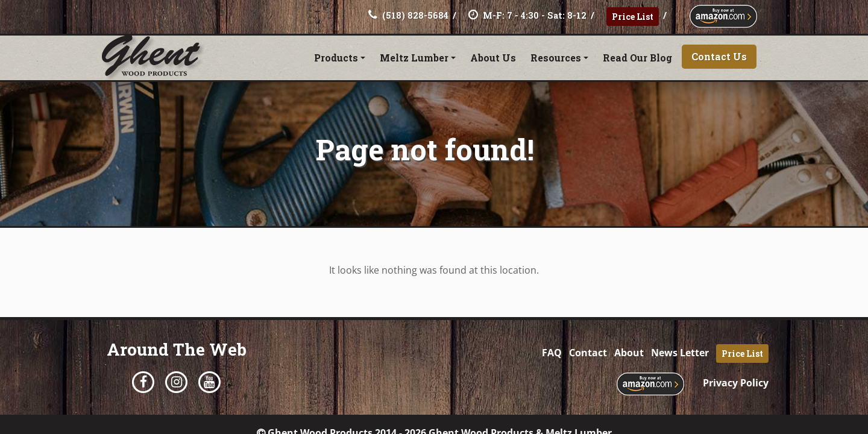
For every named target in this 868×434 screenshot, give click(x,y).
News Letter (680, 353)
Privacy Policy (736, 383)
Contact (588, 353)
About (629, 353)
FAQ (552, 353)
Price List (633, 17)
